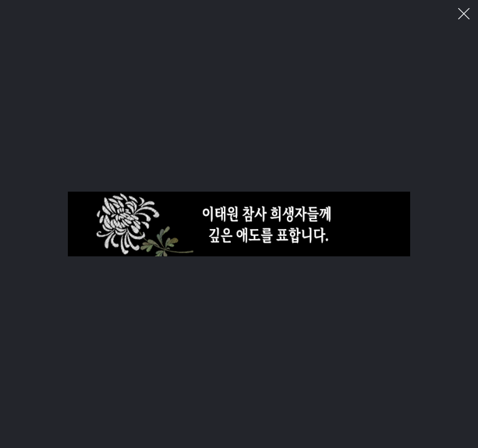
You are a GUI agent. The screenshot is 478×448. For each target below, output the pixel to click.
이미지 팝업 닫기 (464, 14)
